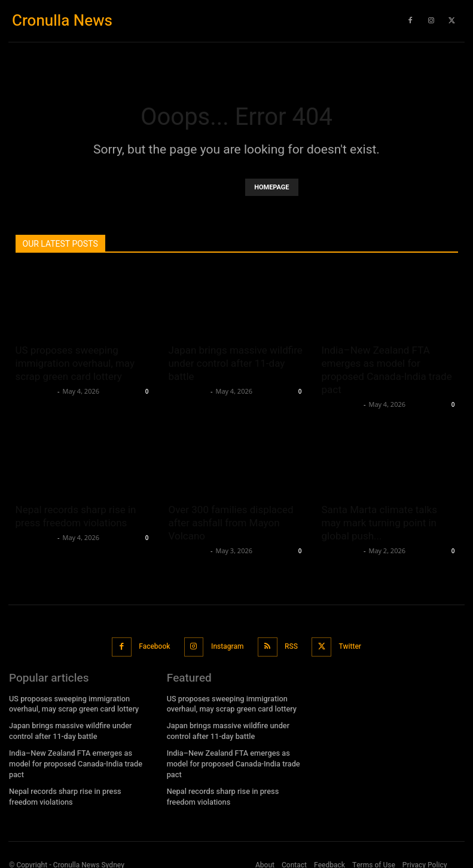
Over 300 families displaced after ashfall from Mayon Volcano (231, 523)
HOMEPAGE (271, 187)
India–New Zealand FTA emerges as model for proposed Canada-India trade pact (78, 752)
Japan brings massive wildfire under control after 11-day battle (236, 363)
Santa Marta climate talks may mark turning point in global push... (380, 523)
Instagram (227, 644)
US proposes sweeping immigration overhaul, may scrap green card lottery (75, 363)
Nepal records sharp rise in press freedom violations (76, 777)
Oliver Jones (35, 391)
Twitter (347, 644)
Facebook (155, 644)
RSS (289, 644)
